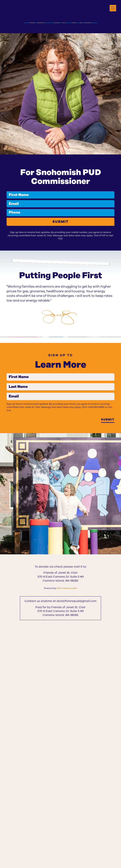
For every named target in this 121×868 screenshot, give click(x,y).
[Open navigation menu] (113, 8)
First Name (8, 276)
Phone (8, 296)
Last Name (8, 609)
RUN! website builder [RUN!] (67, 823)
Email (8, 286)
